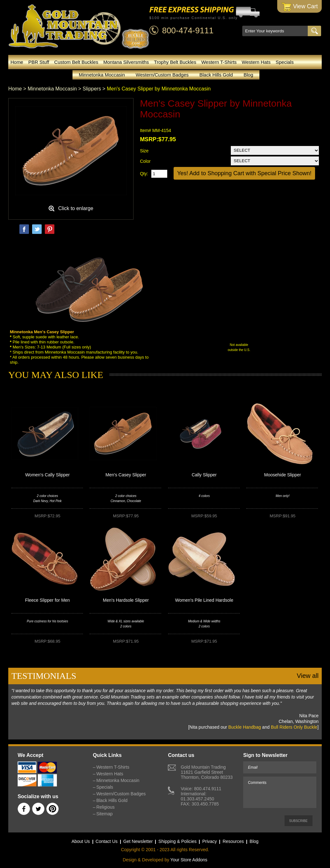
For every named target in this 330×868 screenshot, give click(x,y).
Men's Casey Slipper (126, 475)
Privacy (210, 841)
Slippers (92, 89)
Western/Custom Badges (162, 75)
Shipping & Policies (177, 841)
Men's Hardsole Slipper (126, 600)
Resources (233, 841)
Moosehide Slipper (283, 475)
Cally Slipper (204, 475)
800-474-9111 (188, 30)
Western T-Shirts (219, 62)
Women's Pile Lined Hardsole (204, 600)
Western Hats (256, 62)
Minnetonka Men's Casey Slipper (42, 332)
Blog (248, 75)
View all (308, 676)
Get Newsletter (138, 841)
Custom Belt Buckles (76, 62)
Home (17, 62)
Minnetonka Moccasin (102, 75)
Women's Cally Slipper (47, 475)
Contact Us (107, 841)
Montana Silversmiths (126, 62)
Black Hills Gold (216, 75)
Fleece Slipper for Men (48, 600)
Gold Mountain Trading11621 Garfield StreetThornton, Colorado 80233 (206, 772)
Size (144, 151)
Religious (106, 807)
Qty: (144, 174)
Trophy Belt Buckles (175, 62)
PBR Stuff (39, 62)
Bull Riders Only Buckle (294, 727)
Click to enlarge (76, 208)
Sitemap (104, 814)
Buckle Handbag (245, 727)
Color (145, 161)
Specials (285, 62)
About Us (81, 841)
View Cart (300, 7)
